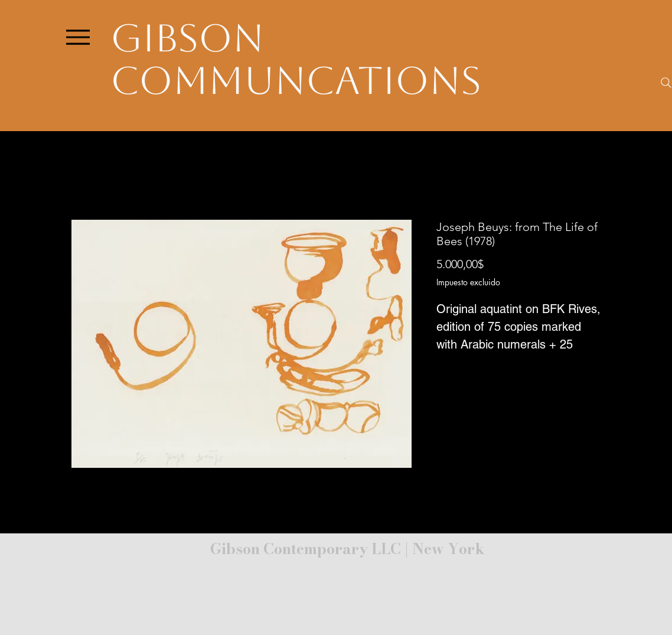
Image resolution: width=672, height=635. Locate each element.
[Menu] (78, 37)
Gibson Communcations (296, 59)
